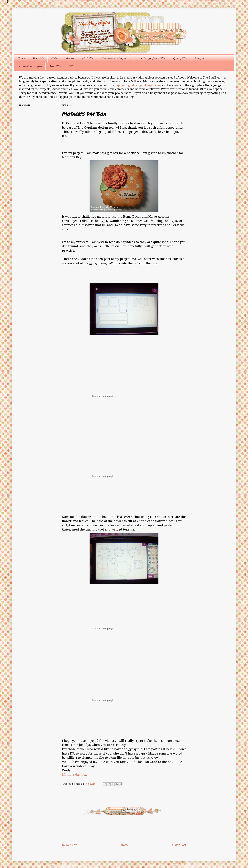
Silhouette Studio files (114, 59)
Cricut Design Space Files (150, 59)
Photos (70, 59)
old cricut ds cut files (30, 66)
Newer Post (70, 845)
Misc (72, 66)
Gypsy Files (180, 59)
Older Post (179, 845)
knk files (200, 59)
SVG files (88, 59)
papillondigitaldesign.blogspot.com (138, 85)
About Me (38, 59)
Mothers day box (74, 775)
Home (21, 59)
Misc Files (55, 66)
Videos (55, 59)
